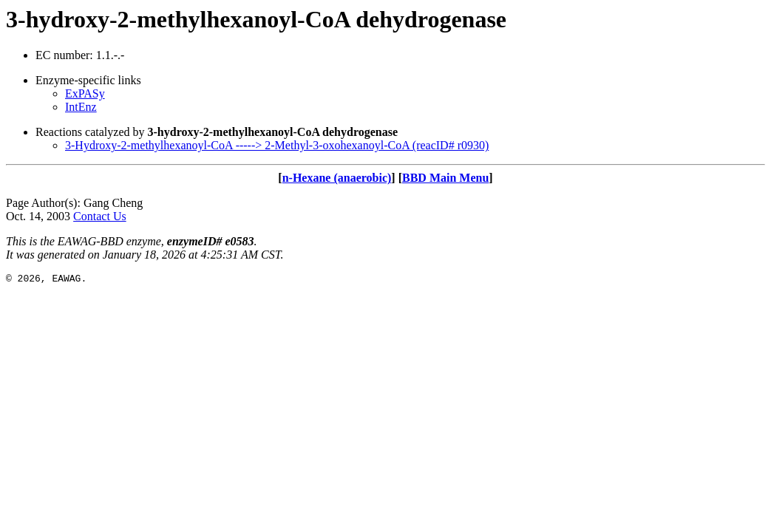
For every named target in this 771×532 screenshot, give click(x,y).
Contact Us (100, 216)
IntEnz (81, 107)
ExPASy (85, 93)
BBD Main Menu (445, 178)
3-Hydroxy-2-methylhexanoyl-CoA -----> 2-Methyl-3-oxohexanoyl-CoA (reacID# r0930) (277, 145)
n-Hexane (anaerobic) (337, 178)
